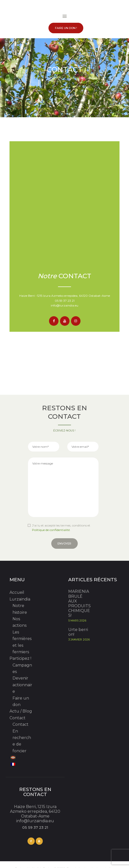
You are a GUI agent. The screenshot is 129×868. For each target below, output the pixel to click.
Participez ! (20, 658)
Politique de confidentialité (51, 530)
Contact (17, 718)
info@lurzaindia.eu (64, 305)
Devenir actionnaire (22, 685)
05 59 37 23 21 (65, 301)
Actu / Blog (21, 711)
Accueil (55, 78)
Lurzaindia (20, 599)
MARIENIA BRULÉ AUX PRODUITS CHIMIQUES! (79, 603)
